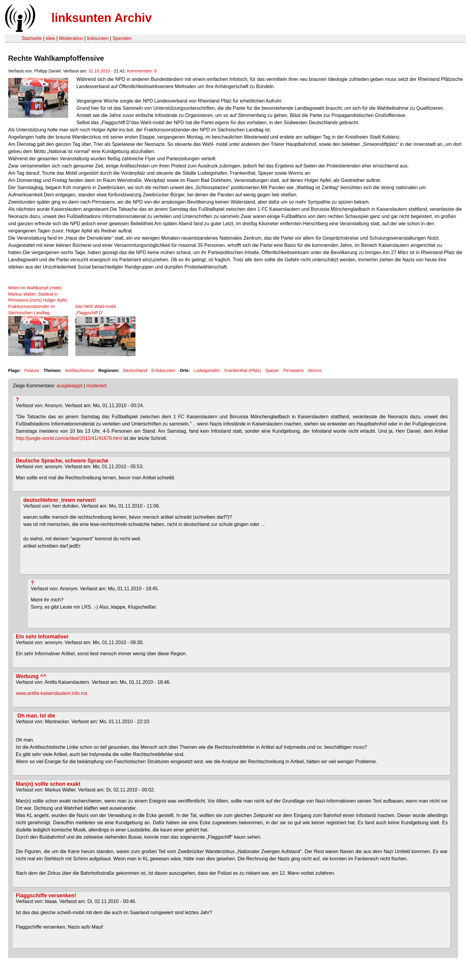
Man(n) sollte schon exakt (48, 784)
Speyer (272, 370)
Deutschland (135, 370)
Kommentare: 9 (142, 71)
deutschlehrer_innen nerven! (60, 500)
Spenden (122, 38)
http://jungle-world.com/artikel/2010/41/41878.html (69, 438)
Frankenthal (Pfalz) (243, 370)
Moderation (71, 38)
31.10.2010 (99, 71)
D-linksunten (163, 370)
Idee (50, 38)
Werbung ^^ (31, 676)
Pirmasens (293, 370)
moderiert (96, 386)
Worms (315, 370)
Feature (32, 370)
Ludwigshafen (207, 370)
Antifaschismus (79, 370)
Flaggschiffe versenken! (46, 896)
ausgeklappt (69, 386)
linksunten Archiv (102, 18)
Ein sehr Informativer (42, 637)
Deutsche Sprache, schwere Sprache (62, 461)
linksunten (98, 38)
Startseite (32, 38)
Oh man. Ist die (36, 716)
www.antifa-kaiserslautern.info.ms (52, 693)
